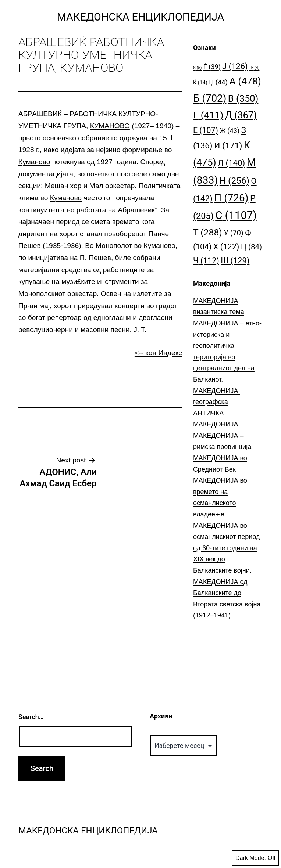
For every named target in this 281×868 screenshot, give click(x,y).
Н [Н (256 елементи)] (234, 181)
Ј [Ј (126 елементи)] (235, 66)
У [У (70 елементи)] (233, 233)
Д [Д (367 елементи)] (241, 115)
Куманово (34, 162)
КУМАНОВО (110, 126)
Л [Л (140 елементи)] (231, 163)
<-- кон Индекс (158, 353)
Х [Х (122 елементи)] (226, 247)
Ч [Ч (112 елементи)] (206, 261)
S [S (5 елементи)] (198, 68)
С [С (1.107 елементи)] (236, 215)
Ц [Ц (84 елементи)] (251, 247)
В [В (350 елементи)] (243, 98)
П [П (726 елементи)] (231, 198)
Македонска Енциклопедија (141, 17)
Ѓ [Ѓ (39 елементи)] (212, 67)
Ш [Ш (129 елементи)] (235, 261)
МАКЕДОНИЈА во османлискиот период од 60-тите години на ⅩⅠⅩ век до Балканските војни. (227, 548)
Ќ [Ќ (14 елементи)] (200, 83)
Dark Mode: (255, 858)
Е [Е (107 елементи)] (206, 130)
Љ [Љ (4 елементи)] (254, 68)
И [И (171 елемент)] (228, 146)
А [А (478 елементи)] (245, 81)
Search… (31, 717)
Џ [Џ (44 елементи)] (218, 82)
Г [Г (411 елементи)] (208, 115)
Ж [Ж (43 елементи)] (230, 131)
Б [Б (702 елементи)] (210, 98)
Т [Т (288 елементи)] (208, 232)
